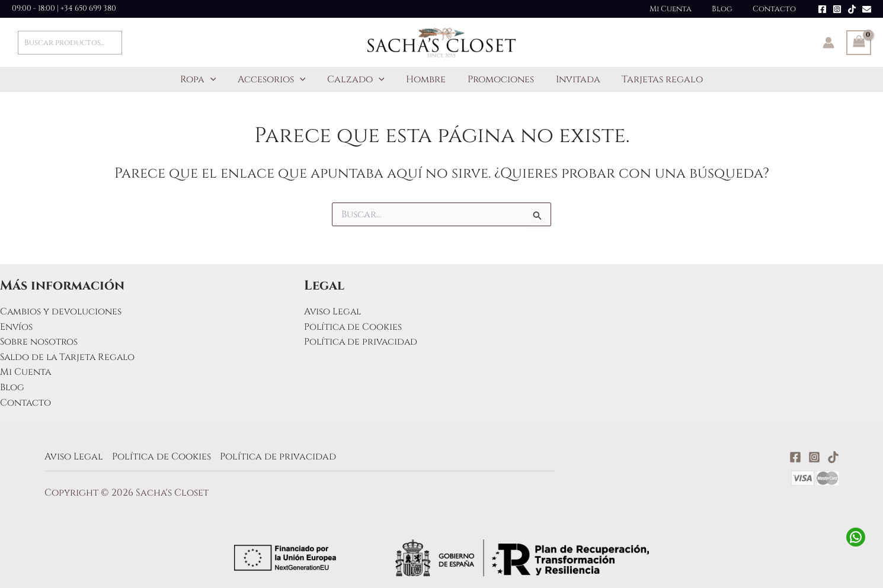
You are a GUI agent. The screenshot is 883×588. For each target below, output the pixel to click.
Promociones (498, 79)
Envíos (17, 327)
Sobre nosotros (39, 342)
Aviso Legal (333, 311)
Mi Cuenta (682, 9)
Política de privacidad (362, 342)
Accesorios (277, 79)
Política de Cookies (353, 327)
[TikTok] (852, 9)
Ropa (207, 79)
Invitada (572, 79)
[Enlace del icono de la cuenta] (828, 43)
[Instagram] (837, 9)
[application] (219, 79)
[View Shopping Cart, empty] (859, 43)
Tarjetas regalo (654, 79)
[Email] (867, 9)
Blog (729, 9)
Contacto (777, 9)
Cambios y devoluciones (62, 311)
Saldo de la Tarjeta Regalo (70, 357)
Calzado (359, 79)
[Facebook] (822, 9)
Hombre (426, 79)
